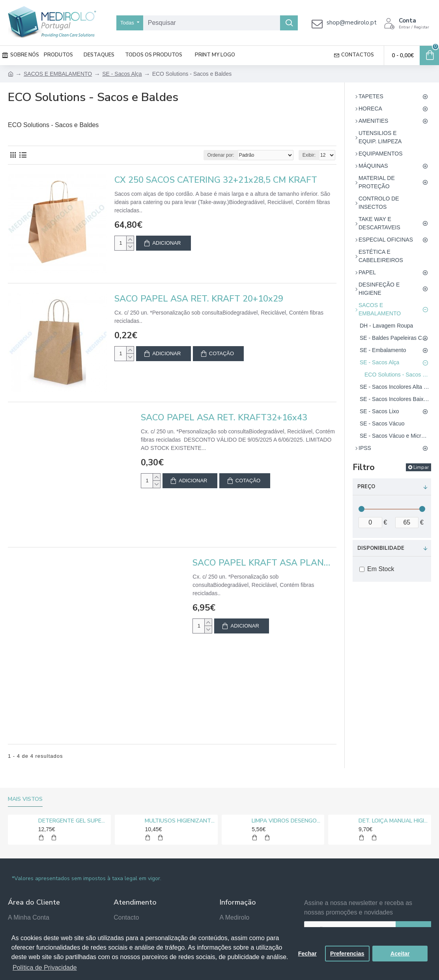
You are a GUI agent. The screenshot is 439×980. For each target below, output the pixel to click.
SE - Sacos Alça (122, 74)
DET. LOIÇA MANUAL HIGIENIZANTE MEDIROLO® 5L (393, 821)
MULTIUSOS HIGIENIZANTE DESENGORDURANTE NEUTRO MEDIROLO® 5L (180, 821)
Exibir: (309, 155)
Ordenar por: (221, 155)
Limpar (421, 467)
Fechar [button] (307, 954)
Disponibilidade (381, 548)
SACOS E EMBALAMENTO (58, 74)
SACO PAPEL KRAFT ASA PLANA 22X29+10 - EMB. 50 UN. (264, 563)
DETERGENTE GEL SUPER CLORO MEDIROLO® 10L (73, 821)
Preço (366, 487)
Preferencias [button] (347, 954)
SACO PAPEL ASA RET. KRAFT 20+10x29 (199, 299)
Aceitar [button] (400, 954)
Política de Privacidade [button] (45, 968)
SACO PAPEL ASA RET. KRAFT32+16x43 (224, 418)
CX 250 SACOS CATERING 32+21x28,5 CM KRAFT (216, 180)
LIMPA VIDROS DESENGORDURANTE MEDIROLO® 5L (287, 821)
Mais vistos (25, 799)
